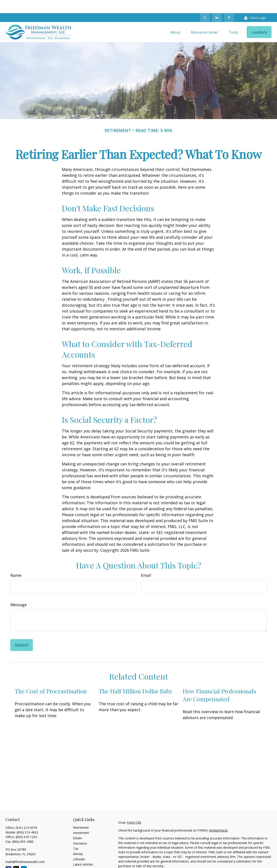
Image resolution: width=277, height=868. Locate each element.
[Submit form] (22, 632)
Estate (78, 825)
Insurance (80, 830)
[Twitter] (205, 4)
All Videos (80, 856)
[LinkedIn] (217, 4)
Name (16, 562)
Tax (76, 835)
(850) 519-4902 (27, 819)
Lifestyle (79, 846)
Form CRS (134, 809)
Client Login (255, 5)
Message (19, 591)
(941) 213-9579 (26, 815)
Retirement (81, 814)
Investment (81, 820)
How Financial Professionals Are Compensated (219, 682)
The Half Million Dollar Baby (136, 678)
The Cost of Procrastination (51, 678)
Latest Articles (83, 851)
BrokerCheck (219, 817)
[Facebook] (229, 4)
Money (78, 841)
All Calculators (83, 862)
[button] (175, 19)
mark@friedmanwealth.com (25, 849)
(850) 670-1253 (26, 824)
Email (146, 562)
